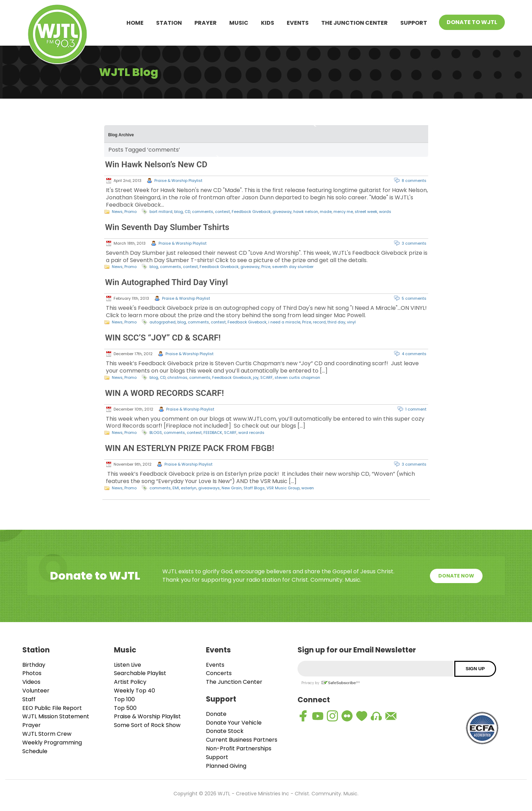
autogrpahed (163, 322)
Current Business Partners (242, 740)
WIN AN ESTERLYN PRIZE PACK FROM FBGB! (190, 448)
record (319, 322)
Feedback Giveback (251, 212)
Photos (32, 673)
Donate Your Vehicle (234, 723)
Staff (29, 699)
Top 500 (125, 708)
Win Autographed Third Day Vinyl (167, 282)
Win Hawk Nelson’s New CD (156, 165)
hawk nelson (306, 212)
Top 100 (124, 699)
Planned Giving (226, 766)
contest (222, 212)
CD (187, 212)
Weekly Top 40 (134, 691)
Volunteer (36, 691)
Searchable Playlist (140, 673)
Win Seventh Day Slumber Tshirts (167, 227)
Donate (216, 714)
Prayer (206, 23)
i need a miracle (284, 322)
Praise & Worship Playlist (178, 181)
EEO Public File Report (52, 708)
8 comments (414, 181)
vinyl (351, 322)
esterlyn (189, 488)
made (326, 212)
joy (256, 377)
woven (308, 488)
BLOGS (156, 433)
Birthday (34, 665)
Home (135, 23)
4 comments (414, 354)
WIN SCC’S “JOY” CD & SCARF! (163, 338)
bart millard (161, 212)
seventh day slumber (293, 267)
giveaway (282, 212)
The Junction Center (354, 23)
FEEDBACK (213, 433)
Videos (31, 682)
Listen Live (128, 665)
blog (179, 212)
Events (298, 23)
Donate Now (456, 576)
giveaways (209, 488)
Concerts (219, 673)
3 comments (414, 243)
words (385, 212)
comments (203, 212)
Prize (266, 267)
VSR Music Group (283, 488)
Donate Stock (225, 731)
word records (251, 433)
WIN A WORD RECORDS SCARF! (165, 393)
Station (169, 23)
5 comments (414, 298)
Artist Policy (130, 682)
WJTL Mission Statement (56, 716)
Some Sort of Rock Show (147, 725)
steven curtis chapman (297, 377)
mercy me (343, 212)
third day (336, 322)
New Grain (232, 488)
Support (414, 23)
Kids (268, 23)
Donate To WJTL (472, 22)
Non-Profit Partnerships (239, 748)
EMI (176, 488)
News (117, 212)
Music (239, 23)
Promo (130, 212)
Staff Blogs (254, 488)
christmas (177, 377)
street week (366, 212)
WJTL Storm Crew (47, 734)
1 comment (416, 409)
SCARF (267, 377)
